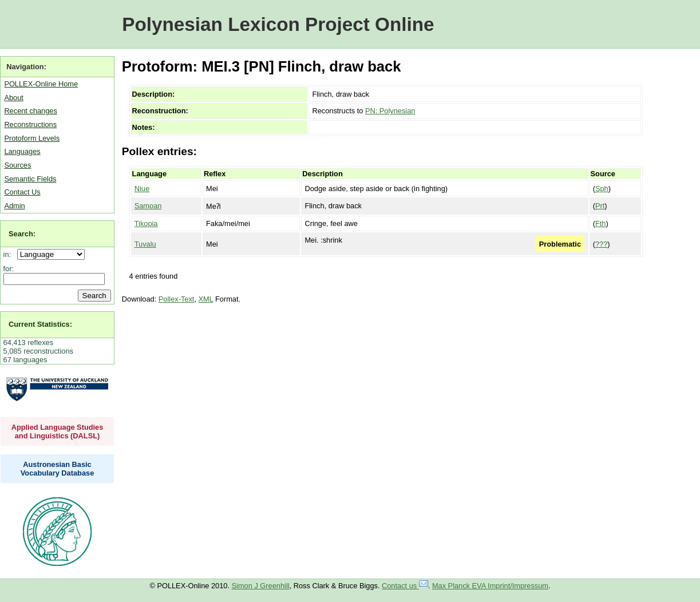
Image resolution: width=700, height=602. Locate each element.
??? (601, 244)
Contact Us (22, 192)
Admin (14, 206)
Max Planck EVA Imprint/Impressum (490, 586)
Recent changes (30, 111)
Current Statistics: (40, 324)
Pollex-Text (177, 299)
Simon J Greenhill (261, 586)
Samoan (148, 206)
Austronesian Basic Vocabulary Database (58, 469)
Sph (602, 189)
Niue (142, 189)
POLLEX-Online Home (41, 84)
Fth (601, 223)
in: (9, 254)
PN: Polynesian (390, 111)
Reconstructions (30, 124)
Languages (22, 151)
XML (206, 299)
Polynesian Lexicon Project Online (278, 24)
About (13, 98)
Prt (600, 206)
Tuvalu (145, 244)
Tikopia (146, 223)
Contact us (405, 586)
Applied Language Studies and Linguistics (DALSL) (58, 431)
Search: (22, 234)
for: (9, 269)
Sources (17, 165)
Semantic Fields (30, 179)
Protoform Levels (32, 138)
